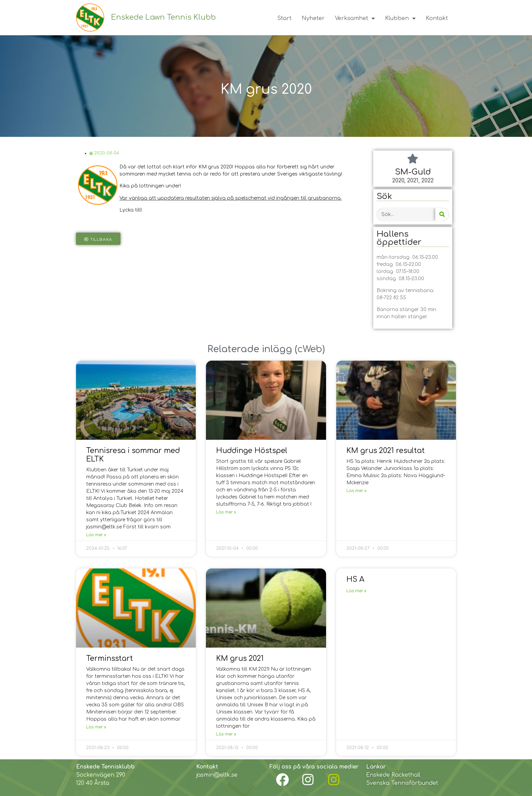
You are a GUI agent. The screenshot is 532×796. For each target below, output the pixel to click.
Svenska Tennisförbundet (402, 783)
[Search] (442, 214)
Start (284, 18)
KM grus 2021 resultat (386, 451)
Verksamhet (355, 18)
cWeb (310, 349)
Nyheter (313, 18)
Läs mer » (96, 535)
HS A (355, 579)
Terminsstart (110, 658)
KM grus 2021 (240, 658)
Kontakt (437, 18)
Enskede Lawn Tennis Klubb (163, 17)
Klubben (400, 18)
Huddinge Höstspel (252, 451)
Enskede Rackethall (393, 775)
